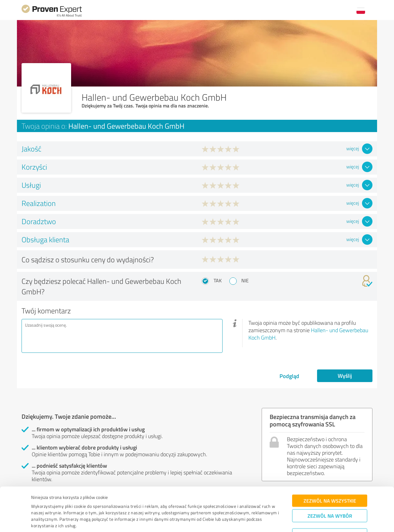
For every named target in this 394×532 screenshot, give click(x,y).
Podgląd (289, 376)
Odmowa (330, 512)
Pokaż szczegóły (240, 520)
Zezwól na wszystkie (330, 478)
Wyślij (345, 376)
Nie (245, 280)
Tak (218, 280)
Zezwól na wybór (330, 493)
